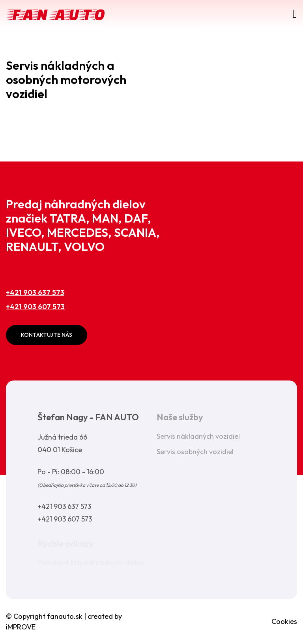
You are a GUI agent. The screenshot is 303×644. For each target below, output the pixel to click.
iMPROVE (21, 627)
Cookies (284, 621)
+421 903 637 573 (35, 292)
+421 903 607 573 (35, 307)
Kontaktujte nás (47, 335)
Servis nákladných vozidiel (198, 436)
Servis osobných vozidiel (195, 452)
